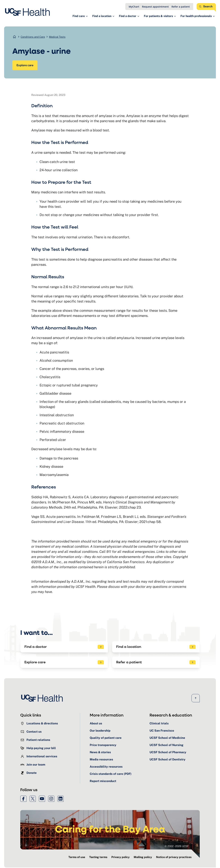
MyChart (134, 7)
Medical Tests (57, 37)
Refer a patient (181, 7)
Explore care (25, 65)
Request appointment (155, 7)
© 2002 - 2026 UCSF (177, 847)
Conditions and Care (33, 37)
